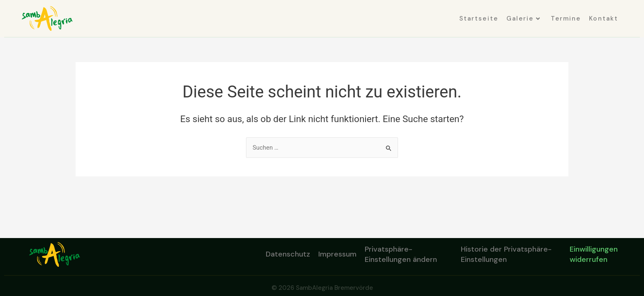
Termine (566, 18)
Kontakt (604, 18)
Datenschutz (288, 254)
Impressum (337, 254)
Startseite (479, 18)
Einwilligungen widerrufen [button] (594, 254)
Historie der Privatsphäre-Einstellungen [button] (506, 254)
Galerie (523, 18)
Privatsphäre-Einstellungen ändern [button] (401, 254)
